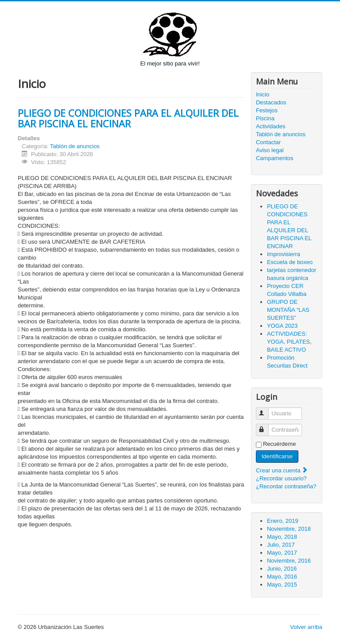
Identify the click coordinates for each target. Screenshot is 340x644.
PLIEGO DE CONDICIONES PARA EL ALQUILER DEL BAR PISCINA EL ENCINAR (128, 118)
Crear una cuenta (282, 470)
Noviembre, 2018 (289, 529)
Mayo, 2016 (282, 577)
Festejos (267, 110)
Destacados (271, 102)
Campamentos (275, 158)
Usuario (266, 410)
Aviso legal (270, 150)
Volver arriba (306, 627)
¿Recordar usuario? (281, 478)
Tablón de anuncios (75, 146)
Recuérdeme (279, 444)
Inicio (263, 94)
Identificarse (277, 456)
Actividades (270, 126)
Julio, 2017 (281, 545)
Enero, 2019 (283, 521)
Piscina (265, 118)
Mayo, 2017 (282, 553)
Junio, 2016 (282, 569)
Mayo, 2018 (282, 537)
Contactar (268, 142)
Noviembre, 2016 (289, 561)
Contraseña (266, 426)
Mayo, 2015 (282, 585)
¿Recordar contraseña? (286, 486)
